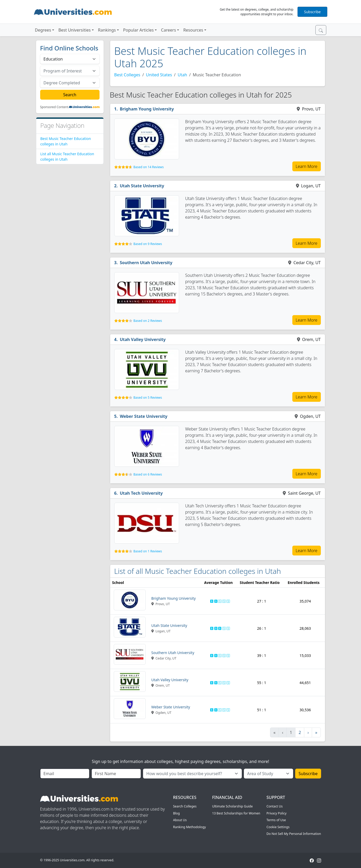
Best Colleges (127, 75)
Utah (182, 75)
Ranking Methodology (190, 827)
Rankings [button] (107, 30)
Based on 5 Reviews (148, 398)
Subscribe (312, 12)
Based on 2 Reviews (148, 321)
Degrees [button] (43, 30)
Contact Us (274, 806)
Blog (176, 813)
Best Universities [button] (75, 30)
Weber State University (144, 416)
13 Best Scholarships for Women (236, 813)
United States (159, 75)
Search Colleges (185, 806)
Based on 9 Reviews (148, 244)
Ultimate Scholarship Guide (232, 806)
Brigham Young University (147, 109)
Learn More (307, 166)
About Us (180, 820)
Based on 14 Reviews (149, 167)
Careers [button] (168, 30)
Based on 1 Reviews (148, 551)
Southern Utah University (146, 263)
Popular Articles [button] (138, 30)
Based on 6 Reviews (148, 474)
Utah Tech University (141, 493)
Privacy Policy (276, 813)
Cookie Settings (278, 827)
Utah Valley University (143, 339)
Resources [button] (193, 30)
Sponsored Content (54, 107)
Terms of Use (276, 820)
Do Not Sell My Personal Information (294, 834)
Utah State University (142, 186)
